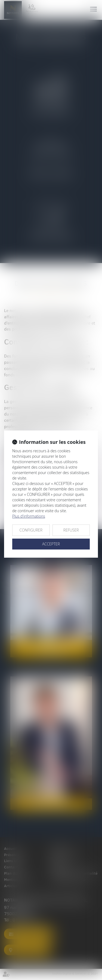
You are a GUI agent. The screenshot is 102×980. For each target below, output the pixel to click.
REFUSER (71, 530)
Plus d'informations (29, 516)
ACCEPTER (51, 544)
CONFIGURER (31, 530)
